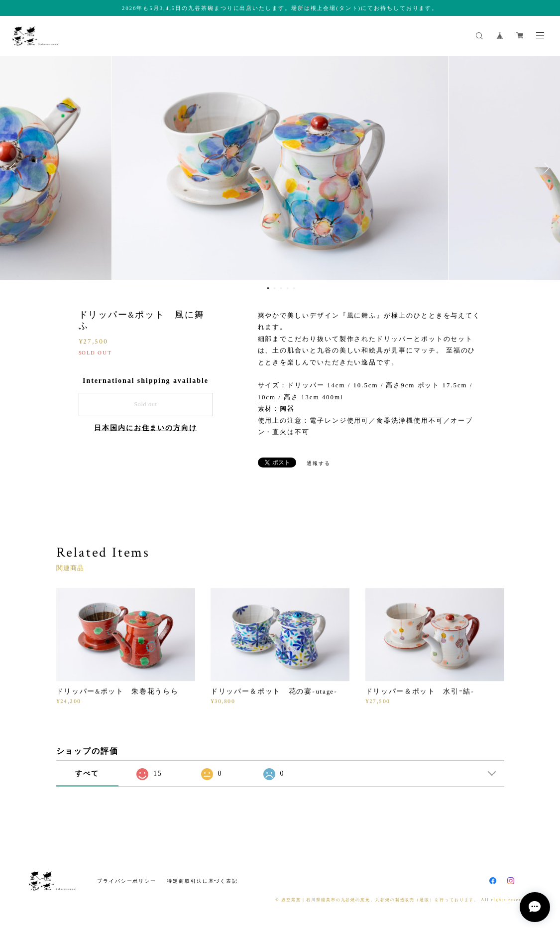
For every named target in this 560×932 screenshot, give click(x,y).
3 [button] (281, 288)
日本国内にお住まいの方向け (146, 428)
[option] (280, 168)
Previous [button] (15, 168)
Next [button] (545, 168)
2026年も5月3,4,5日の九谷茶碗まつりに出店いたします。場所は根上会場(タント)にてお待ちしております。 (280, 8)
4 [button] (287, 288)
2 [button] (274, 288)
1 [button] (268, 288)
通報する (319, 463)
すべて (87, 773)
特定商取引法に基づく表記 (202, 881)
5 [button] (294, 288)
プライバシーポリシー (127, 881)
